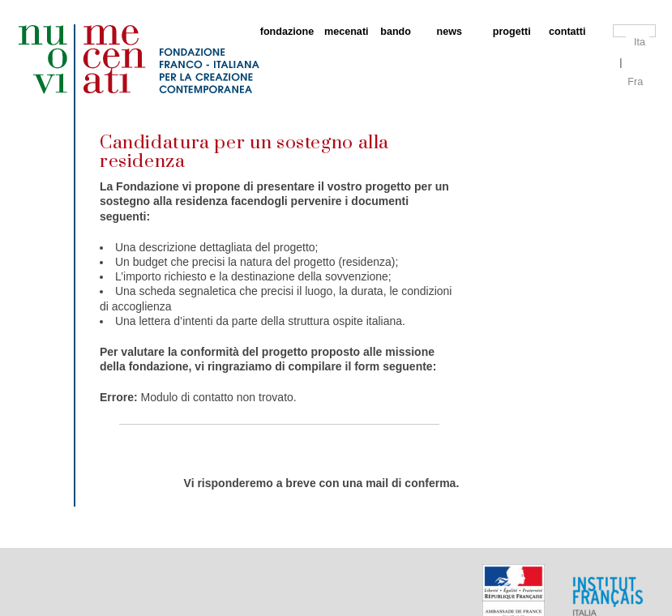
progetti (512, 32)
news (450, 32)
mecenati (344, 32)
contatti (567, 32)
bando (396, 32)
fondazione (284, 32)
